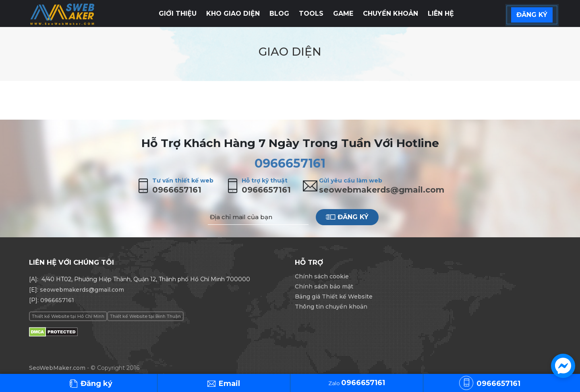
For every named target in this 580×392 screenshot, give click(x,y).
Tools (311, 13)
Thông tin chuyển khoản (331, 307)
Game (343, 13)
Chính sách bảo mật (324, 286)
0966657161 (290, 163)
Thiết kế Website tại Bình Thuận (145, 316)
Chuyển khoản (390, 13)
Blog (279, 13)
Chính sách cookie (322, 276)
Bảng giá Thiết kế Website (334, 297)
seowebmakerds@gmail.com (382, 190)
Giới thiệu (178, 13)
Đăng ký (347, 217)
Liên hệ (441, 13)
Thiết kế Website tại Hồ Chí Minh (68, 316)
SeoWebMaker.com (57, 368)
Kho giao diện (233, 13)
